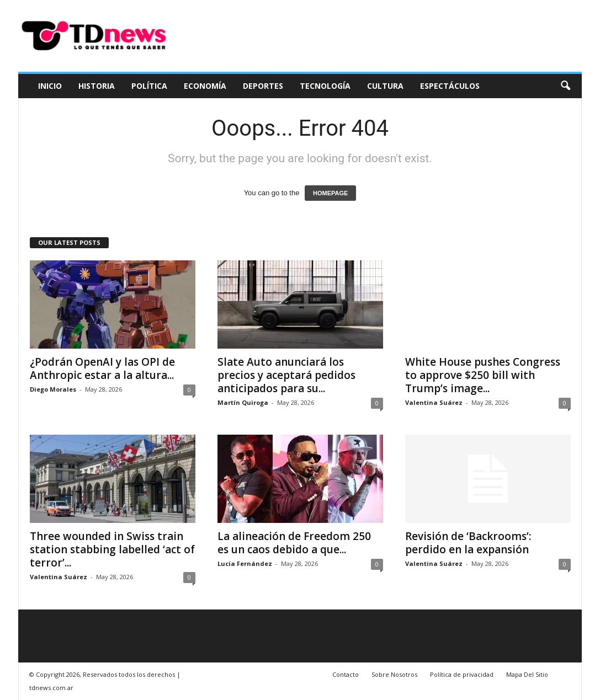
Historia (97, 86)
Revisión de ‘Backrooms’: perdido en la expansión (468, 543)
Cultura (385, 86)
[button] (565, 86)
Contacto (346, 674)
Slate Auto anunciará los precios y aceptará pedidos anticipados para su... (286, 375)
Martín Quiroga (243, 402)
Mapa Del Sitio (527, 674)
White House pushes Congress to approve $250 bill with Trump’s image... (483, 375)
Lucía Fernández (245, 563)
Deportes (263, 86)
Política (149, 86)
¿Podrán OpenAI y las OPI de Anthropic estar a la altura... (102, 368)
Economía (205, 86)
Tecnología (325, 86)
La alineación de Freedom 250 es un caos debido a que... (294, 543)
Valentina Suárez (434, 402)
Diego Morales (53, 389)
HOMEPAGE (330, 193)
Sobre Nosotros (394, 674)
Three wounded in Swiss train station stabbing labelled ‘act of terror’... (112, 549)
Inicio (50, 86)
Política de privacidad (462, 674)
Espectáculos (450, 86)
